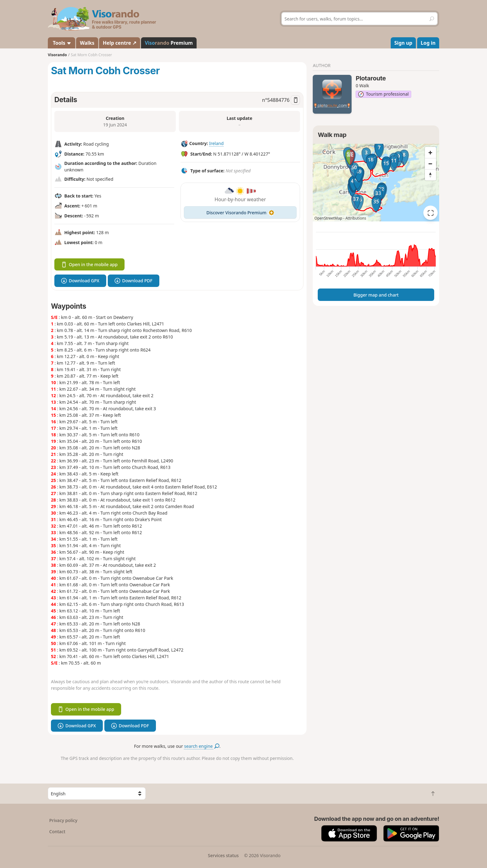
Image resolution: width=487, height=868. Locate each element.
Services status (223, 855)
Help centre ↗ (120, 43)
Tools (61, 43)
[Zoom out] (430, 164)
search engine (202, 746)
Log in (428, 43)
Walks (87, 43)
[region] (376, 183)
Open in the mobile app (89, 264)
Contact (57, 832)
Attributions (356, 218)
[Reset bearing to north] (430, 175)
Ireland (216, 143)
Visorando (57, 55)
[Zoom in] (430, 152)
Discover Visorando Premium (240, 213)
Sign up (403, 43)
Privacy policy (64, 820)
